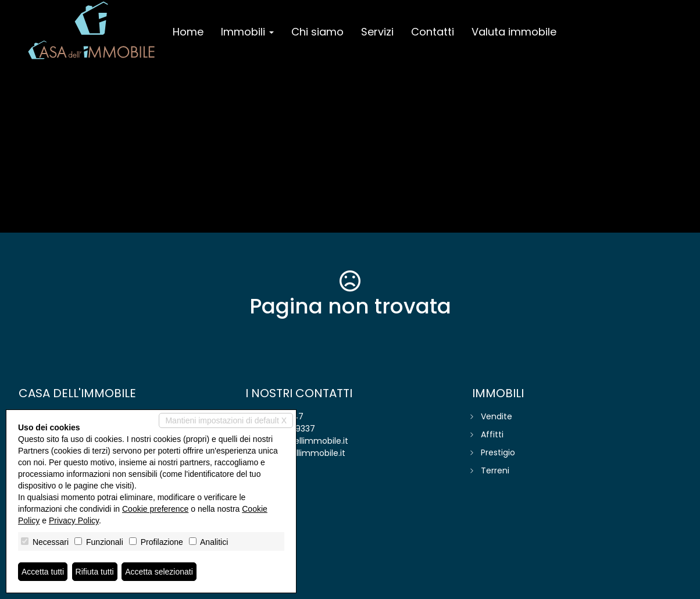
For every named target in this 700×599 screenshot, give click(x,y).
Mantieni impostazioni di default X (226, 420)
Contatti (433, 32)
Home (188, 32)
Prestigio (498, 452)
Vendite (497, 416)
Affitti (492, 434)
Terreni (495, 470)
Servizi (377, 32)
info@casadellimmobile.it (297, 441)
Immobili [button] (247, 32)
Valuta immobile (514, 32)
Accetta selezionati (159, 572)
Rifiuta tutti (95, 572)
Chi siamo (317, 32)
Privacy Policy (74, 520)
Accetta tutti (43, 572)
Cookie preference (155, 509)
